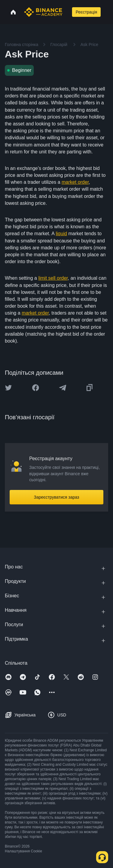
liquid (61, 234)
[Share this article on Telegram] (63, 388)
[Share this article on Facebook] (36, 388)
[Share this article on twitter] (8, 388)
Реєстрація (86, 12)
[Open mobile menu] (108, 12)
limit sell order (53, 278)
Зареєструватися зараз (56, 497)
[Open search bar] (67, 12)
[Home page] (43, 12)
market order (75, 182)
